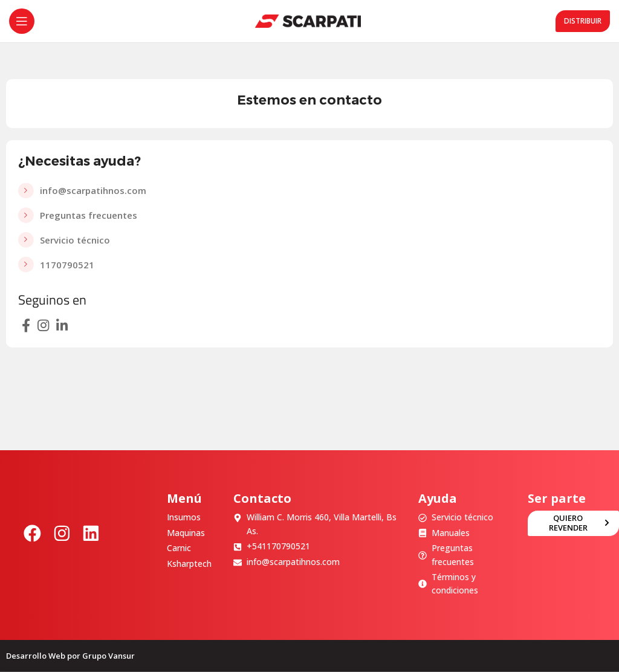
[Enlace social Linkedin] (62, 325)
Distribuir (583, 21)
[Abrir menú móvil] (22, 21)
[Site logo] (308, 20)
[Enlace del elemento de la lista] (309, 191)
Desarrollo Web (36, 656)
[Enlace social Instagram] (43, 325)
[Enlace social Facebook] (26, 325)
